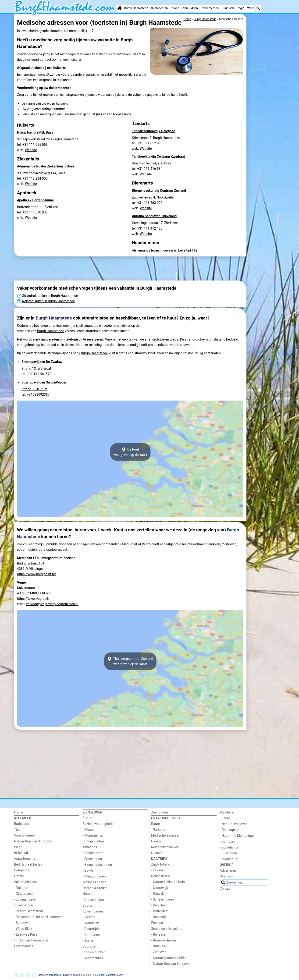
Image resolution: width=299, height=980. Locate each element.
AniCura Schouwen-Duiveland (154, 216)
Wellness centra (94, 882)
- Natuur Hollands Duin (168, 882)
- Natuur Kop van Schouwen (172, 964)
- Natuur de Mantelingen (238, 836)
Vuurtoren (90, 946)
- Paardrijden (92, 929)
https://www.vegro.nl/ (33, 599)
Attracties (90, 847)
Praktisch (228, 8)
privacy (67, 975)
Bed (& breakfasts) (28, 865)
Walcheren (228, 812)
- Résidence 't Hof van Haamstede (39, 917)
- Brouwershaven (164, 940)
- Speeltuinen (92, 859)
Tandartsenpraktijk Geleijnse (154, 131)
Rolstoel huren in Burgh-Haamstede (49, 301)
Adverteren (228, 871)
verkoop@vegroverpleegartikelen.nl (52, 604)
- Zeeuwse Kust (25, 935)
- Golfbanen (91, 935)
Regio (241, 8)
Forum (156, 841)
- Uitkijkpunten (93, 841)
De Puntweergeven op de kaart (130, 452)
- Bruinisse (159, 946)
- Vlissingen (228, 853)
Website (31, 150)
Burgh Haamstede (136, 8)
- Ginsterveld (23, 894)
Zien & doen (190, 8)
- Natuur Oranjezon (234, 824)
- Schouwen (23, 923)
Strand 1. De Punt (34, 389)
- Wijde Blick (23, 929)
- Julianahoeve (25, 900)
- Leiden (157, 870)
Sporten (89, 906)
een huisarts (73, 60)
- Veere (225, 818)
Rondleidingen (93, 900)
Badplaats (21, 824)
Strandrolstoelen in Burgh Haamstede (50, 296)
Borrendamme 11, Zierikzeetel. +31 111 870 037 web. (37, 212)
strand (51, 345)
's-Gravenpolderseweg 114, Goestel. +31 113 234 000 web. (41, 179)
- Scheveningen (162, 900)
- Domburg (228, 842)
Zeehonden (160, 812)
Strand (175, 8)
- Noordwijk (160, 888)
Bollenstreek (160, 876)
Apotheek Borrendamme (35, 200)
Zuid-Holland (161, 865)
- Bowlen (89, 871)
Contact (226, 889)
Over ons (226, 876)
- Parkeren (159, 830)
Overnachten (159, 8)
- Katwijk (157, 894)
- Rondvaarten (93, 853)
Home (19, 812)
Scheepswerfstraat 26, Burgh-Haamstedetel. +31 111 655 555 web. (48, 145)
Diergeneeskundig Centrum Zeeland (159, 191)
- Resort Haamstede (29, 911)
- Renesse (158, 935)
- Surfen (88, 941)
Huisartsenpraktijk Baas (35, 133)
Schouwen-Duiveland (167, 929)
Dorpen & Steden (95, 888)
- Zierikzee (159, 952)
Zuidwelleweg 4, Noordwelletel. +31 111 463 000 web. (153, 203)
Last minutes (24, 946)
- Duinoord (22, 888)
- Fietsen (89, 917)
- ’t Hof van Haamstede (31, 940)
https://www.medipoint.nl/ (37, 574)
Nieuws (157, 853)
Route (155, 824)
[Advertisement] (266, 84)
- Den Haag (159, 905)
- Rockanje (159, 917)
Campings (22, 870)
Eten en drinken (94, 952)
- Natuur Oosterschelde (168, 958)
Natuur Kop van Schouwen (34, 841)
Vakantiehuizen (25, 882)
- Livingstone (23, 905)
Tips (17, 830)
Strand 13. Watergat (36, 369)
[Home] (119, 8)
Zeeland (157, 923)
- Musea (89, 830)
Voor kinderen (24, 836)
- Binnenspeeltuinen (97, 865)
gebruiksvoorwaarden (50, 975)
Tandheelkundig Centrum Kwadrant (158, 157)
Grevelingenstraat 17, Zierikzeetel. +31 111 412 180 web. (155, 228)
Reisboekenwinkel (165, 847)
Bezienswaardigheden (99, 824)
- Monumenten (94, 836)
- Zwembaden (93, 911)
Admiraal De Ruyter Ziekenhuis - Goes (46, 166)
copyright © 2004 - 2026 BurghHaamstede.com (97, 975)
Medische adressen (166, 836)
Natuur (88, 894)
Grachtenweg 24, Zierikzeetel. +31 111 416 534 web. (152, 169)
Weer (251, 8)
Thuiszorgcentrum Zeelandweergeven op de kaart (130, 661)
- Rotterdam (160, 911)
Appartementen (26, 859)
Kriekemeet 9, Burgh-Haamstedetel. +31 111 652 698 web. (156, 143)
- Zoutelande (229, 847)
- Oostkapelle (230, 830)
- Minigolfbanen (94, 876)
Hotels (19, 876)
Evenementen (210, 8)
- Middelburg (229, 859)
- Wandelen (91, 923)
